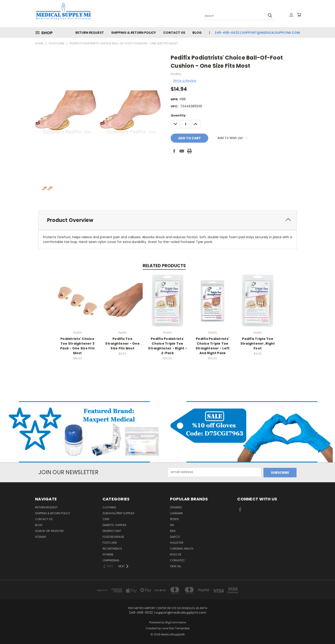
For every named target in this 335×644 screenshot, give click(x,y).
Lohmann (176, 513)
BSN (173, 530)
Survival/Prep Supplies (118, 513)
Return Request (90, 33)
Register (57, 530)
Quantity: (178, 115)
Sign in (40, 530)
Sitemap (41, 536)
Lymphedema (111, 560)
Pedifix (174, 519)
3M (172, 525)
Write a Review (185, 81)
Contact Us (174, 33)
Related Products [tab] (164, 266)
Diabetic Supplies (115, 525)
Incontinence (112, 548)
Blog (197, 33)
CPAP (106, 519)
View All (176, 566)
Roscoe (176, 554)
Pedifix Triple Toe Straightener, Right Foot (258, 344)
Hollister (177, 542)
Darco (175, 536)
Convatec (177, 560)
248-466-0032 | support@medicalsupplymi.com (257, 33)
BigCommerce (176, 622)
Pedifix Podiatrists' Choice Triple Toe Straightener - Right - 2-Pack (167, 346)
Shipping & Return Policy (134, 33)
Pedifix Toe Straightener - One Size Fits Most (122, 344)
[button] (84, 432)
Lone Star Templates (176, 628)
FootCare (110, 542)
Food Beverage (113, 536)
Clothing (109, 507)
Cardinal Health (182, 548)
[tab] (167, 220)
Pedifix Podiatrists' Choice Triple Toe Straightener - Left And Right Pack (213, 346)
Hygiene (108, 554)
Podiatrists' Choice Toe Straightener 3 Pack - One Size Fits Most (77, 346)
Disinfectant (112, 530)
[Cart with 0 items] (299, 15)
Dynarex (176, 507)
